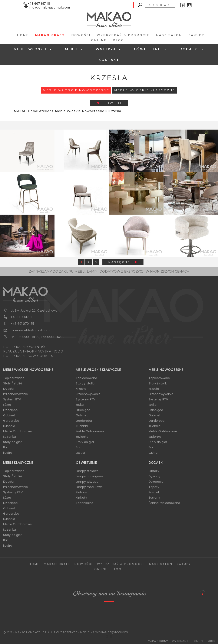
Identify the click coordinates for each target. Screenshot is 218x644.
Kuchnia (9, 426)
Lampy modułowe (89, 487)
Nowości (81, 35)
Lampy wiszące (87, 482)
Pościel (154, 492)
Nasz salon (169, 35)
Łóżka (7, 405)
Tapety (154, 487)
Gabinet (9, 415)
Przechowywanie (16, 394)
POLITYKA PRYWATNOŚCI (26, 347)
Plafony (81, 492)
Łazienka (9, 437)
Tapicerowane (14, 378)
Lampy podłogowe (90, 476)
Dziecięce (10, 410)
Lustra (8, 453)
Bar (6, 447)
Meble (74, 49)
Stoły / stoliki (13, 383)
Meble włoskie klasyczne (145, 90)
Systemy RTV (85, 399)
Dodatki (192, 49)
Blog (118, 40)
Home (23, 35)
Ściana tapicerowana (164, 503)
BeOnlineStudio (203, 641)
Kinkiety (81, 498)
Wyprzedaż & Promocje (123, 35)
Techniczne (85, 503)
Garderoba (11, 421)
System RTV (12, 399)
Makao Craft (50, 35)
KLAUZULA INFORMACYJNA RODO (33, 351)
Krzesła (8, 389)
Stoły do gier (12, 442)
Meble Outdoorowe (17, 431)
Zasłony (154, 498)
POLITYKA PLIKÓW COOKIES (28, 356)
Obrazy (154, 471)
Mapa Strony (158, 641)
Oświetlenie (151, 49)
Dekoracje (156, 482)
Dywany (154, 476)
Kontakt (109, 60)
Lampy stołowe (87, 471)
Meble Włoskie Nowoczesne (76, 90)
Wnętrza (109, 49)
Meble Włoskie (33, 49)
